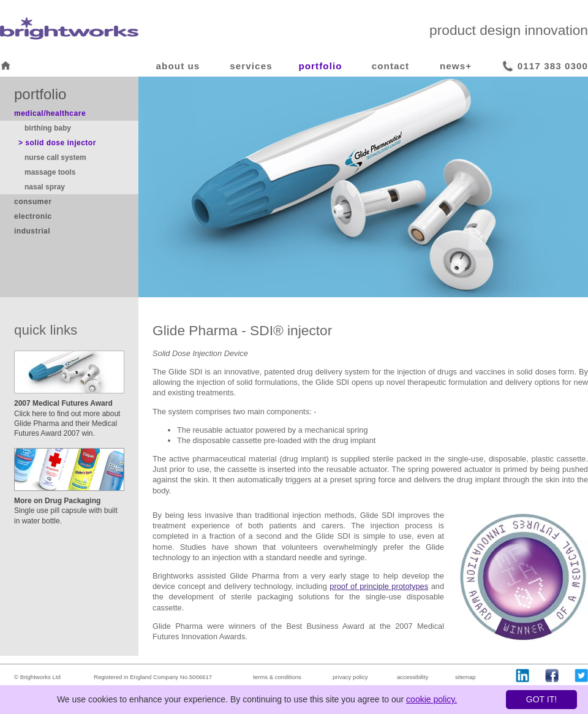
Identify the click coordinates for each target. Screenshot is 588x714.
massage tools (50, 172)
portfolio (320, 66)
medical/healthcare (50, 113)
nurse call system (55, 158)
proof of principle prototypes (379, 586)
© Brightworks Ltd (37, 677)
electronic (33, 216)
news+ (456, 66)
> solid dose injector (57, 143)
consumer (33, 202)
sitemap (466, 677)
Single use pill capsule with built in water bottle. (66, 511)
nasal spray (45, 187)
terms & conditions (277, 677)
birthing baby (48, 128)
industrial (32, 231)
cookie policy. (432, 699)
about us (178, 66)
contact (390, 66)
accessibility (413, 677)
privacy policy (350, 677)
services (251, 66)
